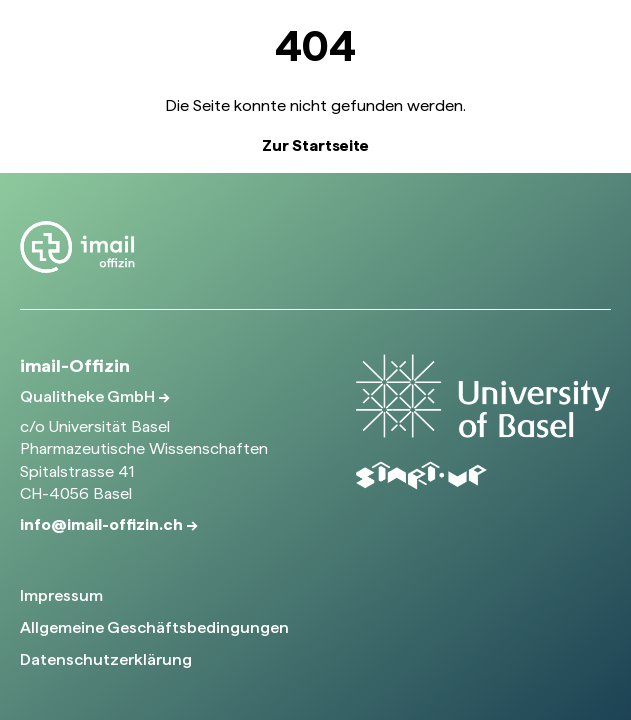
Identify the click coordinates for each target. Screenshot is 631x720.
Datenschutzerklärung (106, 659)
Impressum (61, 595)
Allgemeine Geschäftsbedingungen (154, 627)
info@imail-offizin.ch (103, 524)
